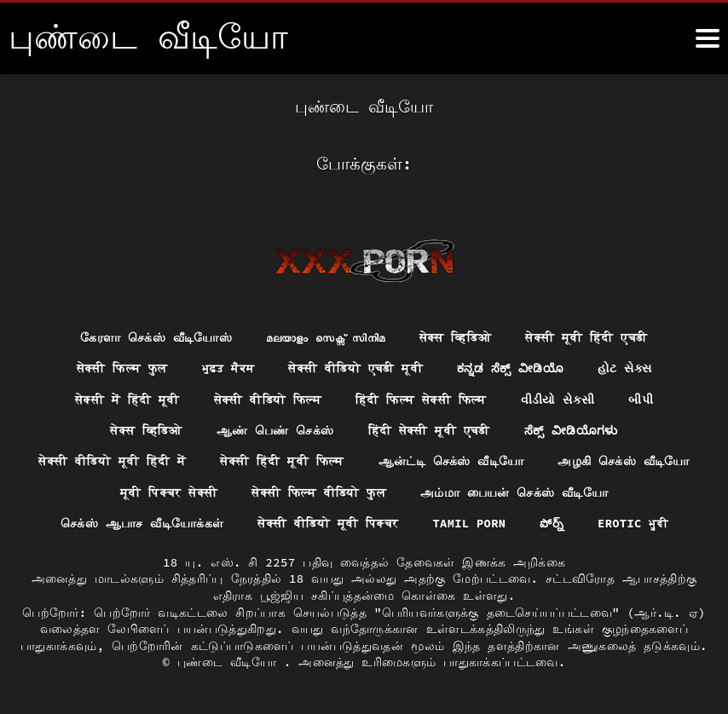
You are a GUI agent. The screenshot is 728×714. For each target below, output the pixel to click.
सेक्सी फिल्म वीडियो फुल (319, 492)
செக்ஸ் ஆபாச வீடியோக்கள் (141, 523)
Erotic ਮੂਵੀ (634, 523)
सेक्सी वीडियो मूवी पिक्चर (327, 523)
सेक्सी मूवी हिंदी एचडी (586, 335)
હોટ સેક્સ (626, 366)
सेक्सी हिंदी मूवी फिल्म (282, 460)
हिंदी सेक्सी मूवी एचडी (429, 429)
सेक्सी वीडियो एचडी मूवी (355, 366)
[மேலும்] (708, 38)
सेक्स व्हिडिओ (456, 335)
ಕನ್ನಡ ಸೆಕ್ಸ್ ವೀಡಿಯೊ (510, 366)
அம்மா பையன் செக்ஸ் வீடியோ (514, 492)
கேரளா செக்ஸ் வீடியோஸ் (156, 335)
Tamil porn (470, 523)
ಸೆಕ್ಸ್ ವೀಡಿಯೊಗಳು (571, 429)
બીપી (641, 398)
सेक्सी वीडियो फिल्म (267, 398)
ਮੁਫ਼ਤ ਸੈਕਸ (228, 366)
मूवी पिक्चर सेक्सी (168, 492)
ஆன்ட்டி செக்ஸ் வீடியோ (451, 460)
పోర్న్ (552, 523)
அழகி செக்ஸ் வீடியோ (624, 460)
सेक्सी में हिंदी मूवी (127, 398)
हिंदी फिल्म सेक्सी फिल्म (421, 398)
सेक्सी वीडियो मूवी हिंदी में (112, 460)
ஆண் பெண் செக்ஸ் (274, 429)
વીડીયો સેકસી (558, 398)
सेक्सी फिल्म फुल (121, 366)
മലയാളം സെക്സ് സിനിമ (326, 335)
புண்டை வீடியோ (231, 662)
